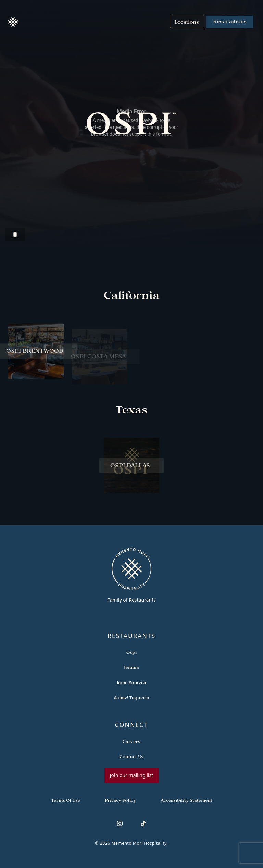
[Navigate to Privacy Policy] (120, 800)
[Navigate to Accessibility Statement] (186, 800)
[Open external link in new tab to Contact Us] (131, 756)
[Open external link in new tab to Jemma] (131, 667)
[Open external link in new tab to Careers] (131, 741)
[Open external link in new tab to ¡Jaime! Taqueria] (132, 697)
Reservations (230, 22)
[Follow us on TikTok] (143, 823)
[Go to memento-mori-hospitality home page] (131, 575)
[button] (13, 22)
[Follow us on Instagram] (120, 823)
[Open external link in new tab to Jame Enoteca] (131, 682)
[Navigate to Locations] (187, 22)
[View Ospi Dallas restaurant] (131, 469)
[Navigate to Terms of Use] (66, 800)
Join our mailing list (131, 775)
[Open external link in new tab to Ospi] (131, 652)
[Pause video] (15, 234)
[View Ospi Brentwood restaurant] (36, 354)
